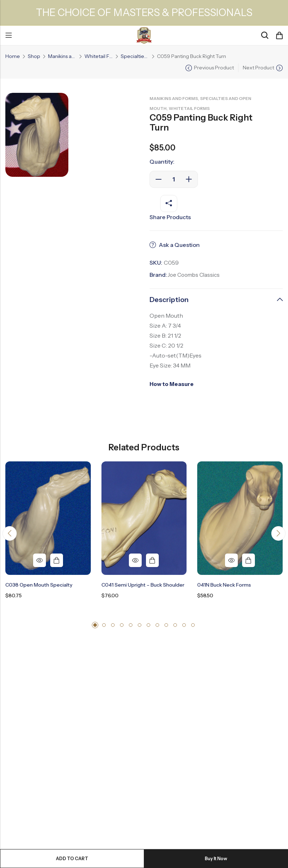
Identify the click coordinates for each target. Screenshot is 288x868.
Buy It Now (216, 858)
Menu (9, 36)
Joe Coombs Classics (195, 275)
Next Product (258, 68)
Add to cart (72, 858)
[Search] (265, 35)
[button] (10, 534)
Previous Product (214, 68)
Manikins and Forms (62, 56)
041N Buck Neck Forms (224, 585)
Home (13, 56)
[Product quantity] (174, 179)
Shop (34, 56)
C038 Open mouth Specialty (39, 585)
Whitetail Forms (99, 56)
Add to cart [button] (57, 561)
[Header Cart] (279, 36)
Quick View (40, 561)
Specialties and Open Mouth (135, 56)
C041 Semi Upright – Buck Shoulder (143, 585)
